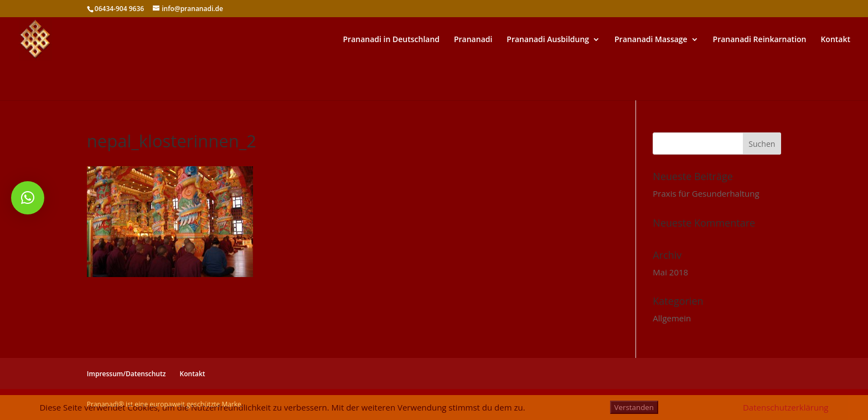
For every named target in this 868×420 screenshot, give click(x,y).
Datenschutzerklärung (786, 407)
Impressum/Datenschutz (126, 374)
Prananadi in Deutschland (392, 40)
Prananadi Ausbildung (548, 40)
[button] (28, 198)
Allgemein (672, 318)
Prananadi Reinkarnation (760, 40)
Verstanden (634, 407)
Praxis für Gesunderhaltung (706, 193)
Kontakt (835, 40)
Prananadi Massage (651, 40)
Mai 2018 (670, 272)
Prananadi (473, 40)
